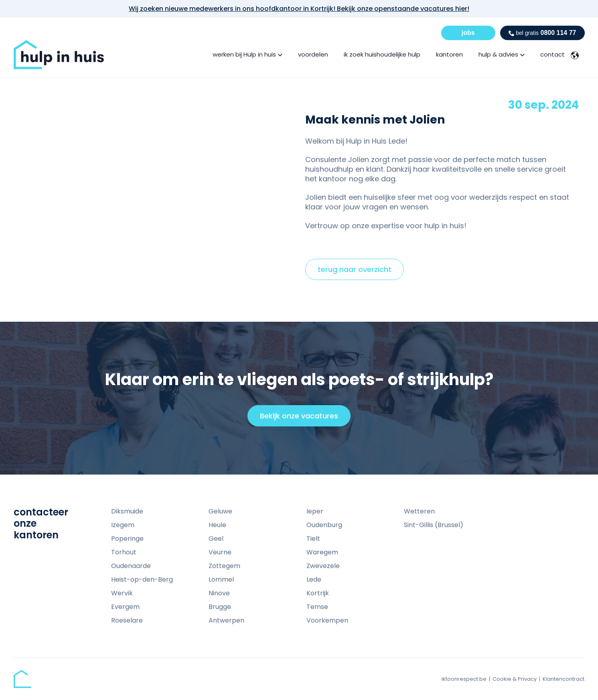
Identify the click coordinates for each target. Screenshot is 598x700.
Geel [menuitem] (216, 539)
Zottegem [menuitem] (224, 566)
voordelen (313, 54)
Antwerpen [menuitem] (226, 620)
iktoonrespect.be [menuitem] (464, 679)
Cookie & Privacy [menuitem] (515, 679)
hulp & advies (498, 54)
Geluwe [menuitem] (220, 511)
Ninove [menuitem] (219, 593)
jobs (468, 33)
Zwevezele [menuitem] (323, 566)
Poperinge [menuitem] (127, 539)
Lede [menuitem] (314, 579)
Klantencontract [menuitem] (564, 679)
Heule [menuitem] (217, 525)
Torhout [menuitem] (124, 552)
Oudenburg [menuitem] (324, 525)
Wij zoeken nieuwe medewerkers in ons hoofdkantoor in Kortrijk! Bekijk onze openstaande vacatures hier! (299, 9)
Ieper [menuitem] (315, 511)
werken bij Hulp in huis (244, 54)
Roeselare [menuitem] (127, 620)
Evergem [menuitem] (125, 607)
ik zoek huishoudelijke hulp (382, 54)
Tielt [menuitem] (313, 539)
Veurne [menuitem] (220, 552)
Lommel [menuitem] (221, 579)
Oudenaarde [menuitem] (131, 566)
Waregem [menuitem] (322, 552)
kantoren (449, 54)
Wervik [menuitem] (122, 593)
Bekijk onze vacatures (303, 418)
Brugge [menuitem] (220, 607)
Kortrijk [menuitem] (318, 593)
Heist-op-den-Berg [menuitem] (142, 579)
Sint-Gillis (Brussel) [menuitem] (434, 525)
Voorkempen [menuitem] (327, 620)
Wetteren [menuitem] (419, 511)
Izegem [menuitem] (123, 525)
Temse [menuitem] (317, 607)
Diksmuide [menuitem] (127, 511)
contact (552, 54)
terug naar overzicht (355, 269)
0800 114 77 (542, 33)
